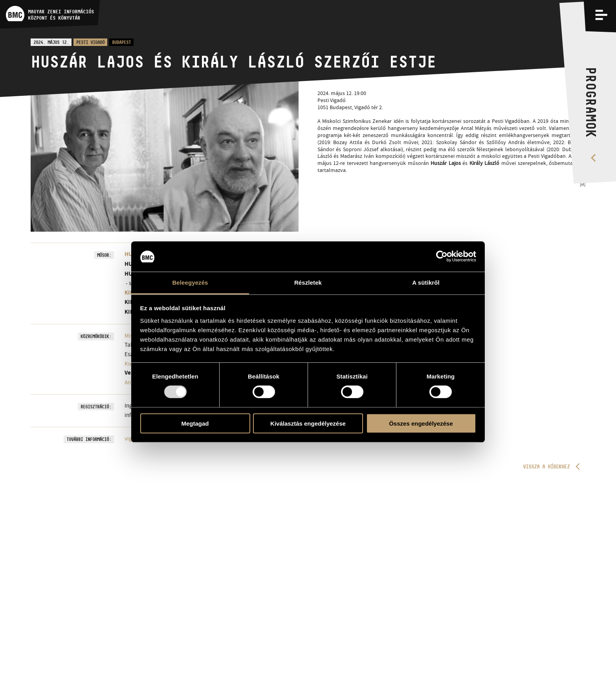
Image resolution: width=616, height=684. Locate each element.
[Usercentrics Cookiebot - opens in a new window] (442, 256)
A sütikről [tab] (426, 283)
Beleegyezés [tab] (190, 283)
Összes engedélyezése (421, 423)
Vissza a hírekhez (546, 466)
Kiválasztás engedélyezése (308, 423)
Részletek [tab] (308, 283)
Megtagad (195, 423)
